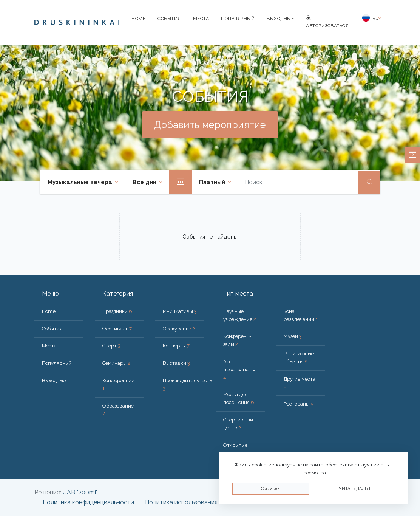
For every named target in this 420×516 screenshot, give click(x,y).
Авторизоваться (327, 22)
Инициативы (180, 311)
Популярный (238, 19)
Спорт (111, 346)
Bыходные (280, 19)
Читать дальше (357, 489)
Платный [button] (213, 182)
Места (201, 19)
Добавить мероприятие (210, 125)
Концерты (176, 346)
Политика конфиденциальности (88, 502)
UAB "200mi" (80, 492)
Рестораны (298, 404)
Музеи (293, 336)
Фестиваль (117, 329)
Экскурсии (179, 329)
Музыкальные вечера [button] (81, 182)
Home (138, 19)
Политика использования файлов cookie (203, 502)
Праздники (117, 311)
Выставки (176, 363)
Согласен (270, 489)
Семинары (116, 363)
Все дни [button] (145, 182)
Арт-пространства (240, 370)
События (169, 19)
